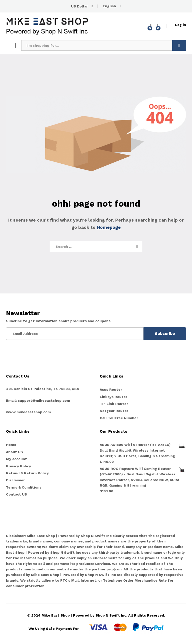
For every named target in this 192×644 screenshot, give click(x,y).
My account (16, 459)
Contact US (16, 494)
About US (14, 452)
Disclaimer (15, 480)
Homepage (109, 227)
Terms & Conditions (24, 487)
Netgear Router (114, 411)
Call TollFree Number (119, 418)
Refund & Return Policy (27, 473)
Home (11, 445)
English (109, 6)
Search (179, 45)
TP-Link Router (114, 404)
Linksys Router (113, 397)
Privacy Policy (18, 466)
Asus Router (111, 389)
